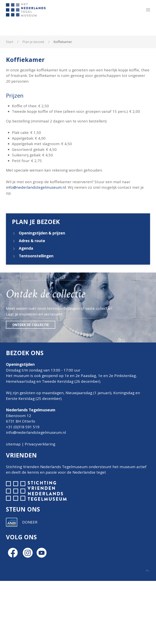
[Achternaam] (92, 548)
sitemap (13, 444)
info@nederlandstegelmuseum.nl (36, 187)
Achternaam (74, 542)
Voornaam (73, 528)
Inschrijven (92, 558)
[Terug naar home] (26, 10)
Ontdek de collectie (31, 325)
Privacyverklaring (40, 444)
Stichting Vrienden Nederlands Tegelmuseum (47, 467)
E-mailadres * (75, 515)
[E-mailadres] (92, 521)
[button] (148, 10)
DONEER (30, 585)
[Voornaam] (92, 535)
